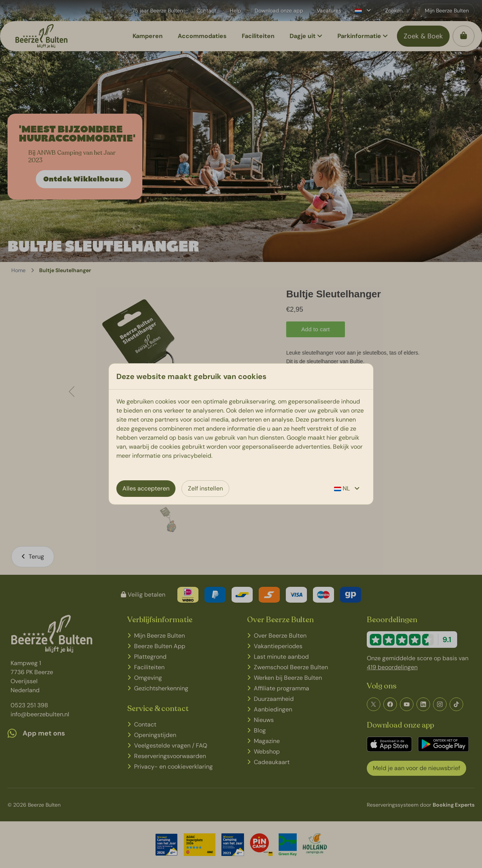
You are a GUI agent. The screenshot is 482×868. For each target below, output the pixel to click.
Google (296, 438)
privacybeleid (192, 456)
